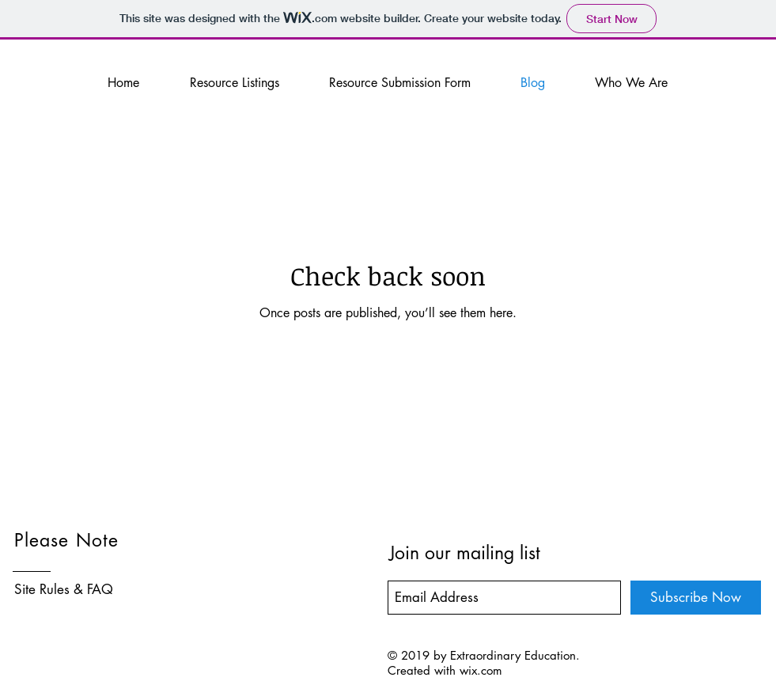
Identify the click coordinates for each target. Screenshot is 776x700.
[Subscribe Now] (696, 598)
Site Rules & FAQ (64, 589)
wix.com (481, 670)
